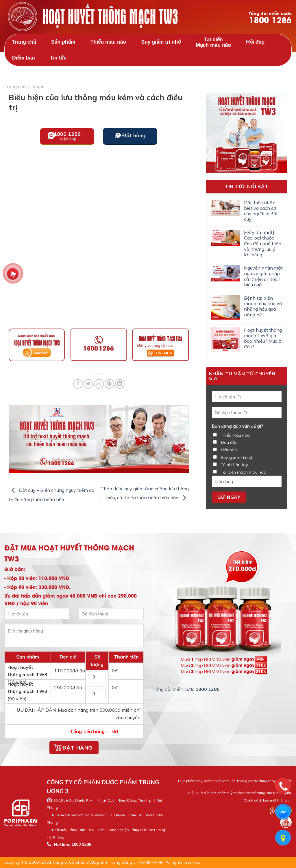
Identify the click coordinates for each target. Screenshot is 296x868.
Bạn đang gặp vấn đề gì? (237, 426)
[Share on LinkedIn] (120, 384)
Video (38, 86)
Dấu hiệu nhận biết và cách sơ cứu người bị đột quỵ (261, 211)
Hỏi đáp (255, 42)
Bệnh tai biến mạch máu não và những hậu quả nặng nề (263, 306)
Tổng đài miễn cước (270, 18)
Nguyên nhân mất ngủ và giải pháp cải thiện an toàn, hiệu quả (263, 276)
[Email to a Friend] (99, 384)
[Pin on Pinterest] (109, 384)
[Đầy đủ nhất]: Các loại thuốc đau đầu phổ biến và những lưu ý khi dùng (263, 244)
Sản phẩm (63, 42)
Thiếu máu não (108, 42)
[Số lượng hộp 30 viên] (97, 677)
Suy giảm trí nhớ (161, 42)
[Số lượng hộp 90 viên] (97, 693)
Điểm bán (24, 58)
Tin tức (58, 58)
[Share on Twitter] (89, 384)
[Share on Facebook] (78, 384)
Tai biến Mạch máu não (213, 42)
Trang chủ (24, 42)
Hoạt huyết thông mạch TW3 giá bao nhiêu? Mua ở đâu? (263, 339)
